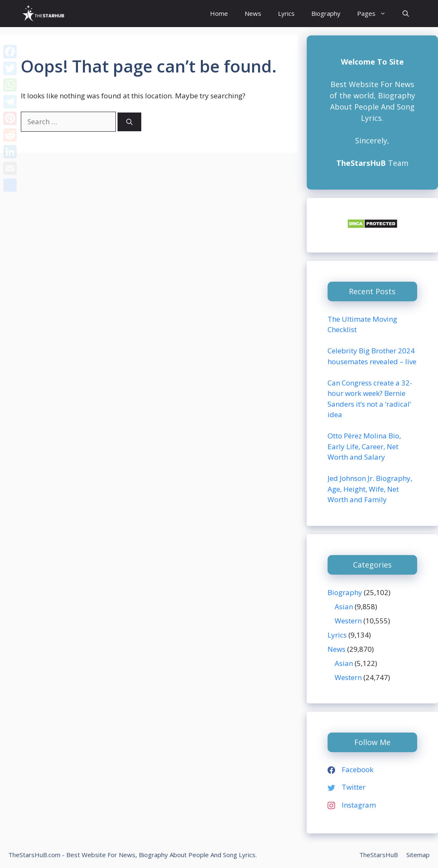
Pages (376, 14)
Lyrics (286, 13)
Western (348, 621)
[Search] (129, 122)
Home (219, 13)
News (253, 13)
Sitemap (418, 855)
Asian (344, 607)
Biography (326, 13)
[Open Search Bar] (406, 14)
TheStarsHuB (379, 855)
